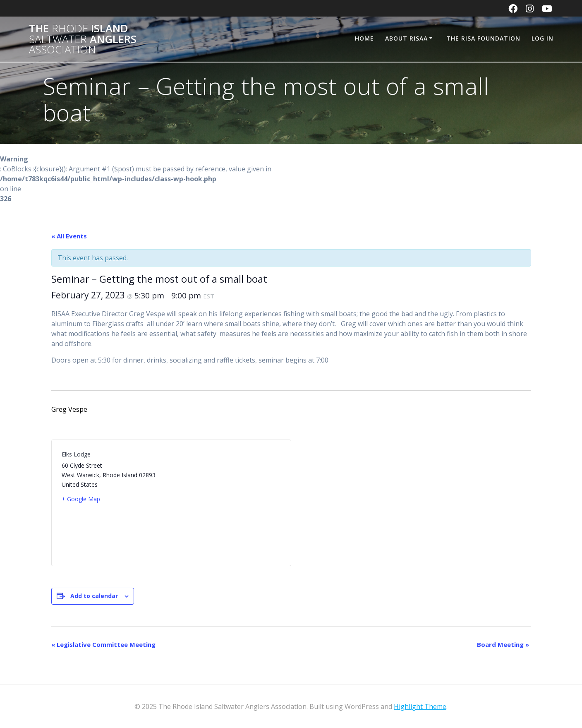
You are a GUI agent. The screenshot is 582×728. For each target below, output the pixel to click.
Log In (542, 38)
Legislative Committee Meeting (103, 644)
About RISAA (406, 38)
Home (364, 38)
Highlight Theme (420, 706)
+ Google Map (81, 499)
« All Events (69, 236)
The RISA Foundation (483, 38)
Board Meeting (503, 644)
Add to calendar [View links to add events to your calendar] (94, 596)
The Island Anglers (83, 39)
